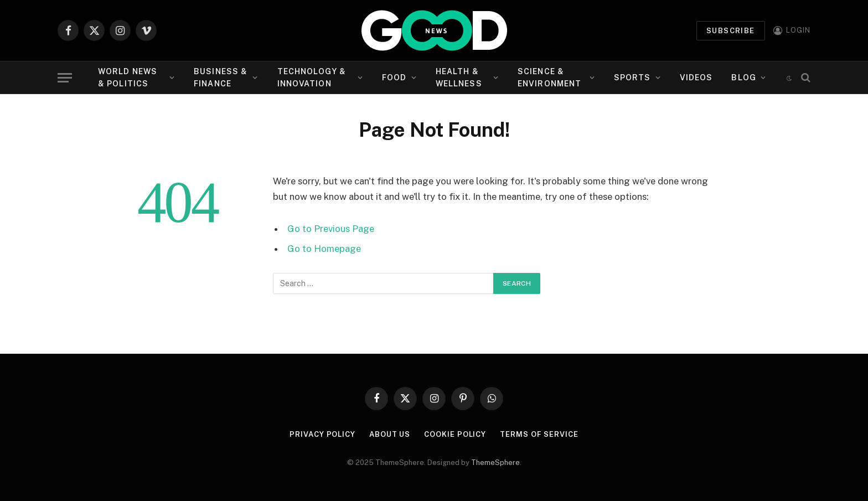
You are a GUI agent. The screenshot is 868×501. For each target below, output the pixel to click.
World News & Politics (128, 78)
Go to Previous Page (331, 229)
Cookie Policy (455, 434)
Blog (743, 78)
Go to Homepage (324, 249)
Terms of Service (539, 434)
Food (394, 78)
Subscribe (731, 31)
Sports (632, 78)
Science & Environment (549, 78)
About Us (390, 434)
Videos (696, 78)
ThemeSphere (495, 463)
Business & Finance (221, 78)
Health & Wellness (459, 78)
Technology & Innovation (312, 78)
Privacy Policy (322, 434)
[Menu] (65, 78)
